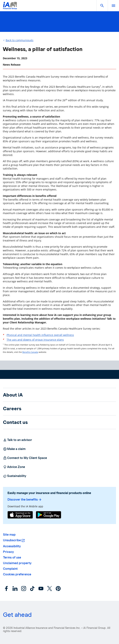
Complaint (10, 569)
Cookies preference (17, 574)
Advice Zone (14, 467)
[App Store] (20, 515)
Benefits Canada (30, 352)
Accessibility (12, 546)
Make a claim (14, 449)
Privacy (8, 552)
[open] (113, 6)
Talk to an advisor (18, 440)
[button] (102, 6)
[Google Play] (49, 515)
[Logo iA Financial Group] (10, 8)
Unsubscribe (12, 540)
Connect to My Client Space (25, 458)
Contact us (15, 422)
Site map (9, 535)
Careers (12, 409)
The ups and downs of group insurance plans (35, 340)
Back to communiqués (20, 40)
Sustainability (15, 476)
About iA (13, 395)
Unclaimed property (17, 563)
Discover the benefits (25, 500)
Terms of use (12, 557)
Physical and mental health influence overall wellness (40, 335)
